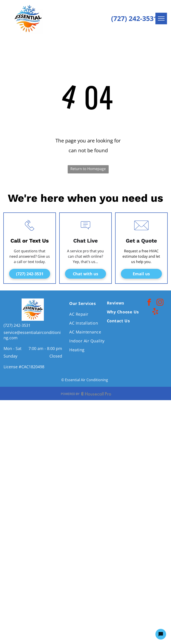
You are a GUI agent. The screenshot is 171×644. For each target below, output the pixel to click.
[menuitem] (87, 302)
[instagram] (160, 303)
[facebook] (149, 303)
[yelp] (155, 312)
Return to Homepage (88, 169)
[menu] (161, 19)
